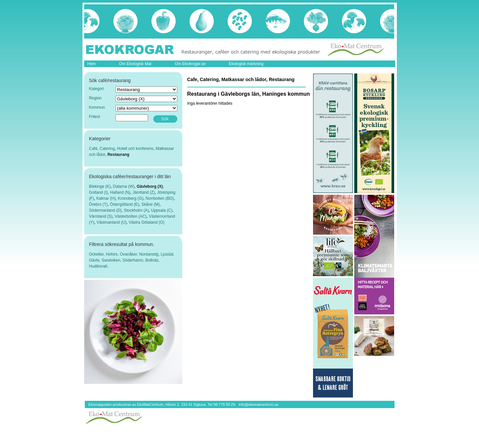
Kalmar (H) (106, 198)
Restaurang (118, 155)
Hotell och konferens (135, 149)
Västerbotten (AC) (131, 216)
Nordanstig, (150, 254)
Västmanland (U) (111, 222)
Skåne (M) (151, 204)
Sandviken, (112, 260)
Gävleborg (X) (150, 186)
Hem (92, 64)
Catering (107, 149)
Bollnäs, (153, 260)
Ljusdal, (167, 254)
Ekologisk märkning (246, 64)
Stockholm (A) (136, 210)
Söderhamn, (134, 260)
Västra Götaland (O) (147, 222)
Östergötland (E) (124, 204)
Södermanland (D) (105, 210)
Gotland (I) (99, 192)
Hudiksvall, (99, 266)
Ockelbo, (98, 254)
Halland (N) (120, 192)
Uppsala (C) (162, 210)
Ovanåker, (129, 254)
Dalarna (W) (124, 186)
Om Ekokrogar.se (190, 64)
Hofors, (113, 254)
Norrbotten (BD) (160, 198)
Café (93, 149)
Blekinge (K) (100, 186)
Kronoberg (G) (131, 198)
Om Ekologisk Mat (135, 64)
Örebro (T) (98, 204)
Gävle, (95, 260)
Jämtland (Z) (144, 192)
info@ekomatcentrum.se (258, 404)
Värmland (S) (101, 216)
